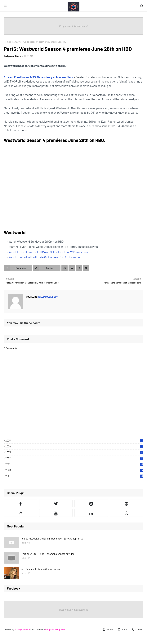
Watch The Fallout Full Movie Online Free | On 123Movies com (45, 257)
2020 (74, 470)
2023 (74, 452)
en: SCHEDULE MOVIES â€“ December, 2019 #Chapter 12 (52, 539)
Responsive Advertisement (73, 26)
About (122, 629)
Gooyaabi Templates (55, 629)
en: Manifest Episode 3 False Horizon (41, 569)
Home (7, 42)
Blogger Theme (22, 629)
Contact (137, 629)
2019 (74, 476)
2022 (74, 458)
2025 (74, 441)
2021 (74, 464)
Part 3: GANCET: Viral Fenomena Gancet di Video (48, 554)
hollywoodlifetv (12, 56)
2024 (74, 446)
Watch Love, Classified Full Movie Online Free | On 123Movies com (48, 252)
